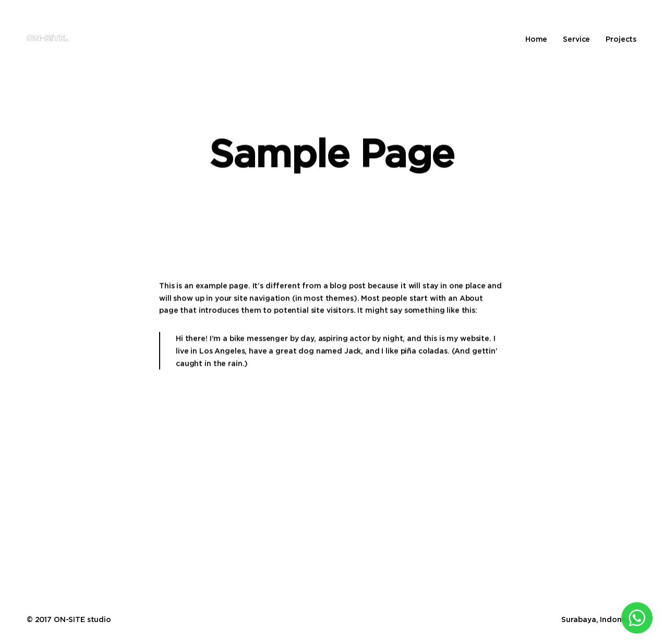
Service (576, 39)
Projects (621, 39)
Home (536, 39)
